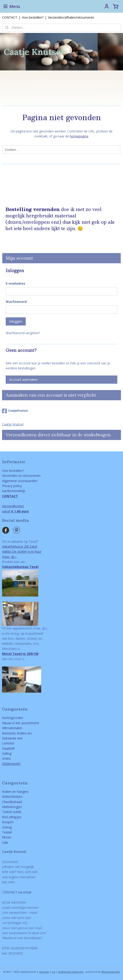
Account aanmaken (24, 379)
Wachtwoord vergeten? (23, 333)
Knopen (8, 822)
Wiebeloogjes (12, 807)
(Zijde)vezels (11, 764)
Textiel (7, 832)
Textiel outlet (12, 812)
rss (54, 972)
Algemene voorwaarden (20, 481)
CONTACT (10, 17)
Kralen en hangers (15, 792)
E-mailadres (15, 283)
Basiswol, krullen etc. (17, 733)
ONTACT (11, 892)
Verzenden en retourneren (21, 476)
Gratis (6, 758)
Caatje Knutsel (13, 424)
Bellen (7, 797)
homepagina (79, 136)
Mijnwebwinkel (111, 972)
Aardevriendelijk (14, 491)
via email (24, 892)
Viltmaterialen (12, 728)
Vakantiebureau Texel (20, 567)
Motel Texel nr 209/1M (20, 654)
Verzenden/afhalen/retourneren (71, 17)
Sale (5, 842)
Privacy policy (12, 486)
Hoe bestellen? (33, 17)
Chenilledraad (12, 802)
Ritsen (7, 837)
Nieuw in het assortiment (21, 723)
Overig (7, 827)
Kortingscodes (13, 718)
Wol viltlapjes (12, 817)
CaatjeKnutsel (15, 411)
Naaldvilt (8, 748)
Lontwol (8, 743)
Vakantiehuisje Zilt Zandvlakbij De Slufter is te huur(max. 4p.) (22, 552)
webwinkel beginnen (71, 972)
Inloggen (16, 321)
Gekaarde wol (12, 738)
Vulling (7, 753)
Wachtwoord (16, 302)
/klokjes (17, 797)
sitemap (44, 972)
